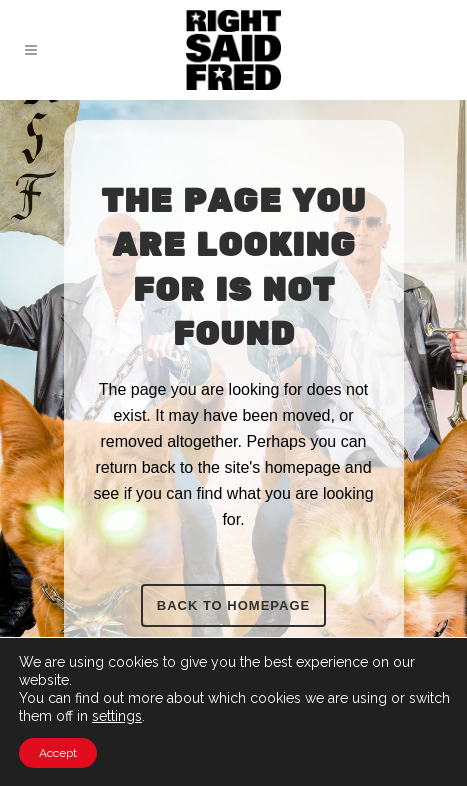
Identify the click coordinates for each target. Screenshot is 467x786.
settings (117, 716)
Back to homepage (233, 605)
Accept (58, 753)
